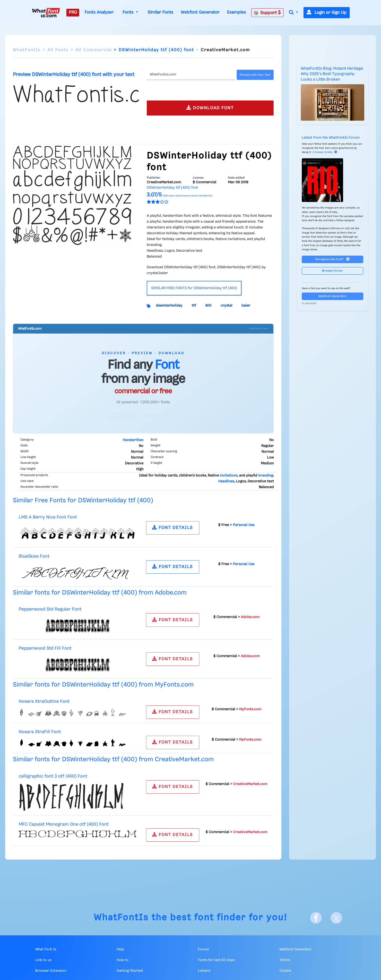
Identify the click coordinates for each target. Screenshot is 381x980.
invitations (229, 476)
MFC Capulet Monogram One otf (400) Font (64, 824)
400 (208, 306)
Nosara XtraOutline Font (44, 701)
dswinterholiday (169, 306)
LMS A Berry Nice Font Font (48, 517)
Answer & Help (326, 152)
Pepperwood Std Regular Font (50, 609)
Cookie (285, 971)
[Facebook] (316, 918)
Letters (204, 971)
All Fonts (58, 50)
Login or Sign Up (327, 13)
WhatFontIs (27, 50)
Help (120, 949)
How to (123, 960)
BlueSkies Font (34, 556)
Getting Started (130, 971)
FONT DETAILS (173, 527)
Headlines (226, 481)
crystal (226, 306)
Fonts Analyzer (99, 12)
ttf (194, 306)
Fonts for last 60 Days (216, 960)
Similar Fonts (160, 12)
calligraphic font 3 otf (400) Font (53, 776)
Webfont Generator (200, 12)
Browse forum (332, 271)
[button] (294, 13)
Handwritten (133, 440)
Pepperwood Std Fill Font (45, 648)
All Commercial (94, 50)
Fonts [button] (129, 12)
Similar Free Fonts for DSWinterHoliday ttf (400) (83, 500)
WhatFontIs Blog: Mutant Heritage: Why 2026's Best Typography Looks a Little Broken (332, 74)
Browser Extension (51, 971)
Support (267, 13)
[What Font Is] (46, 13)
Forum (203, 949)
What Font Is (46, 949)
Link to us (43, 960)
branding (266, 476)
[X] (336, 918)
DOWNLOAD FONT (210, 108)
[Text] (191, 75)
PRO (73, 12)
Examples (236, 12)
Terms (285, 960)
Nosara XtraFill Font (40, 732)
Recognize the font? (332, 259)
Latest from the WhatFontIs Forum (331, 138)
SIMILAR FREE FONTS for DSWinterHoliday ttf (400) (194, 288)
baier (246, 306)
